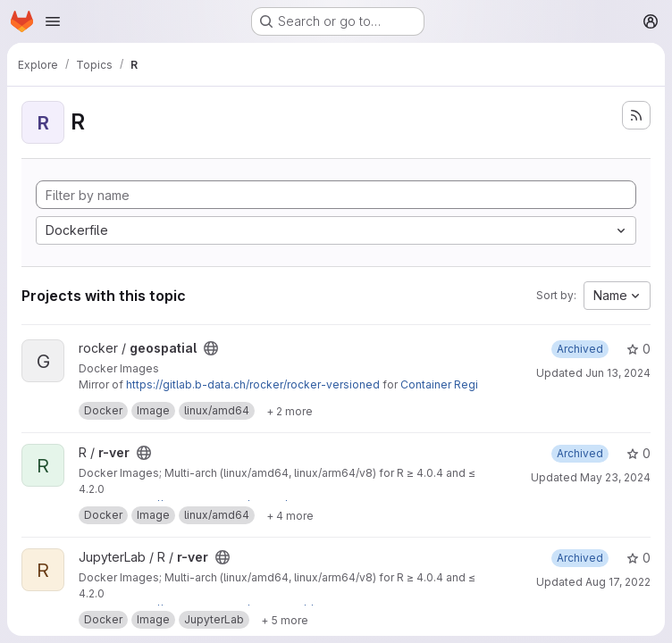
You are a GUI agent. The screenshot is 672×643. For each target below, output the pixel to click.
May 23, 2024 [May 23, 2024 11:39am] (615, 477)
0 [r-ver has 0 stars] (638, 453)
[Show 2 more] (290, 411)
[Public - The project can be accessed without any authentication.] (211, 348)
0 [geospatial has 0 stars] (638, 349)
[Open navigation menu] (53, 21)
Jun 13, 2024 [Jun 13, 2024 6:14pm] (618, 373)
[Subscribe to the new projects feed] (636, 115)
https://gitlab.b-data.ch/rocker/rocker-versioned (253, 384)
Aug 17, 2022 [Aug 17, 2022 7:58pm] (618, 582)
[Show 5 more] (285, 620)
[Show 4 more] (290, 515)
